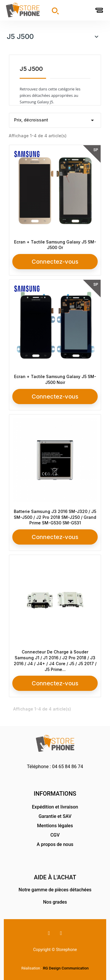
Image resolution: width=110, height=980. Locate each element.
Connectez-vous (55, 262)
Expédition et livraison (55, 807)
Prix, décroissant (55, 120)
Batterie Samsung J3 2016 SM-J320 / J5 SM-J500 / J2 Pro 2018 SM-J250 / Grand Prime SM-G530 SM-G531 (55, 517)
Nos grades (55, 902)
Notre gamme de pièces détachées (55, 890)
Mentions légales (55, 826)
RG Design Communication (66, 968)
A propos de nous (55, 844)
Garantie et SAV (55, 816)
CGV (55, 835)
